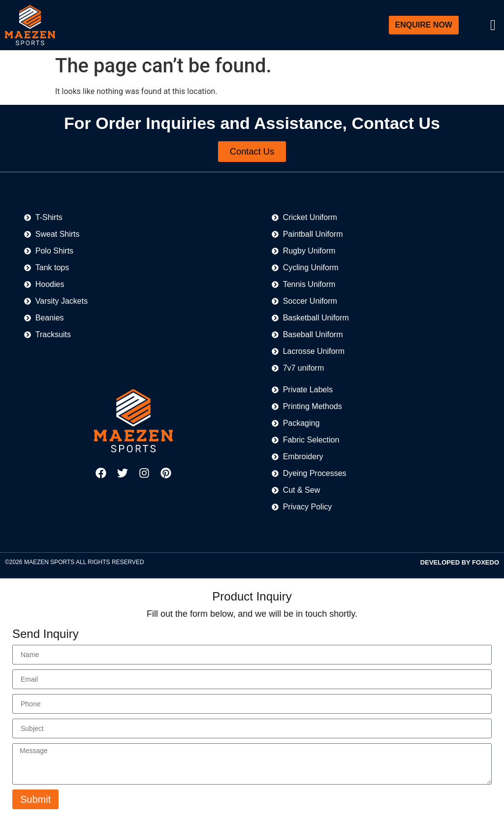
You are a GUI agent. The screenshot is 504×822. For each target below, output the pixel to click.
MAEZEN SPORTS (49, 563)
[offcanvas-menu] (493, 25)
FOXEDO (486, 563)
